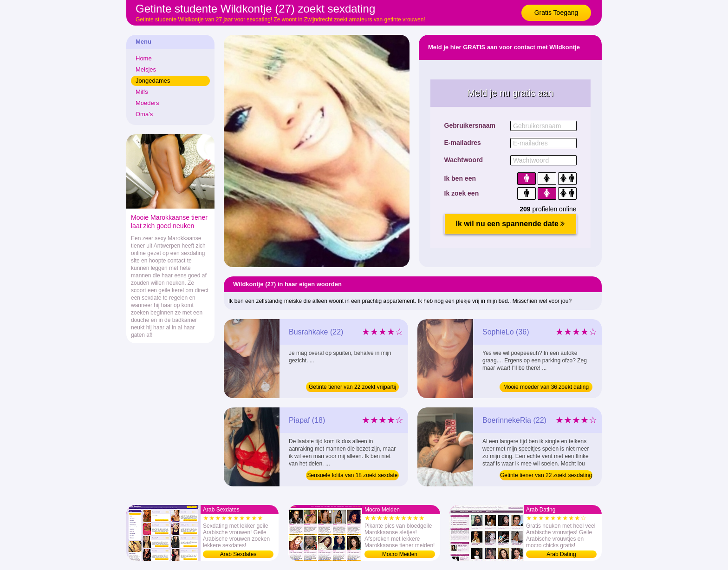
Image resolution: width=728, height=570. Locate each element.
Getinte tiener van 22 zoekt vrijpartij (352, 387)
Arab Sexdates (238, 554)
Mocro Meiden (400, 554)
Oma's (144, 114)
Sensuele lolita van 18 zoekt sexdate (353, 475)
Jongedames (153, 81)
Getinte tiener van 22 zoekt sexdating (546, 475)
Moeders (147, 103)
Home (144, 58)
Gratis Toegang (556, 13)
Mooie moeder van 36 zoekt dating (546, 387)
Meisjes (146, 69)
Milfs (142, 92)
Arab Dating (561, 554)
